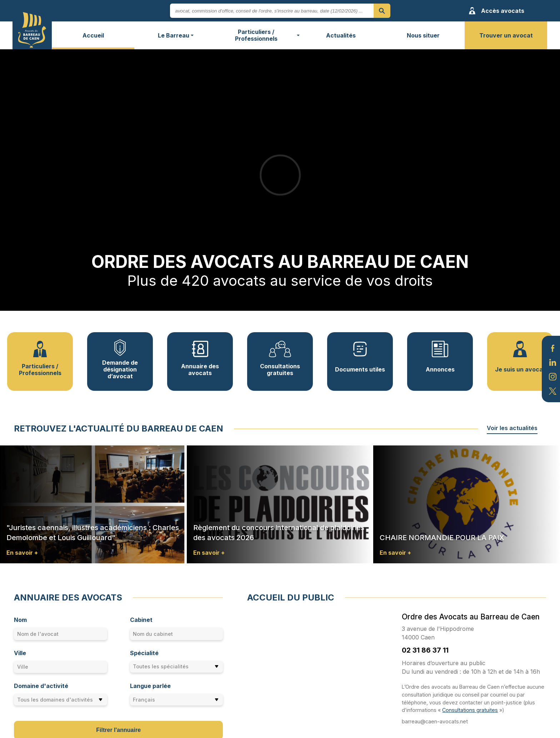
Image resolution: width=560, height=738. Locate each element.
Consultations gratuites (470, 710)
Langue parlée (150, 686)
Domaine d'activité (41, 686)
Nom (20, 620)
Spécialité (144, 653)
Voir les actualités (512, 428)
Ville (20, 653)
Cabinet (141, 620)
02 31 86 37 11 (425, 650)
